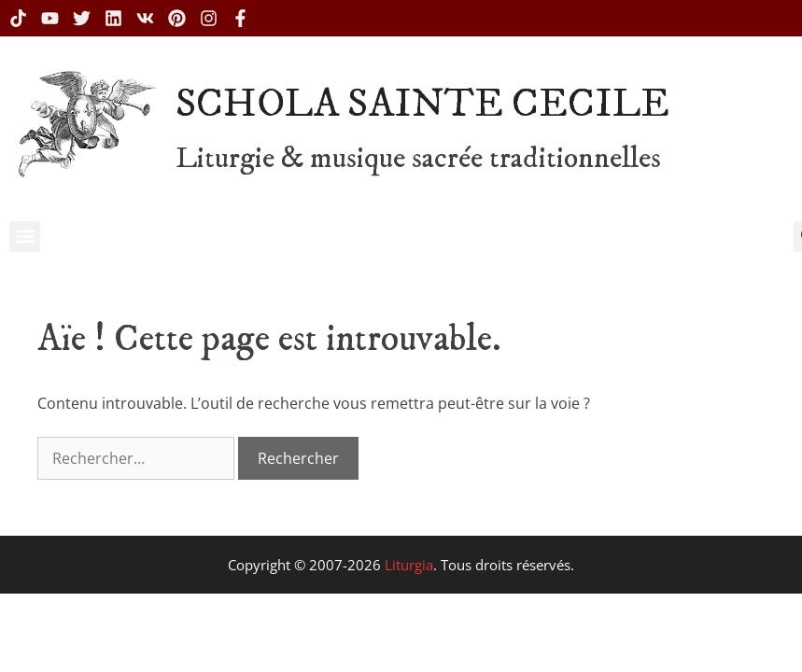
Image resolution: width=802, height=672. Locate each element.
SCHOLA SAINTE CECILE (422, 105)
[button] (25, 237)
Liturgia (409, 565)
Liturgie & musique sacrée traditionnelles (418, 159)
